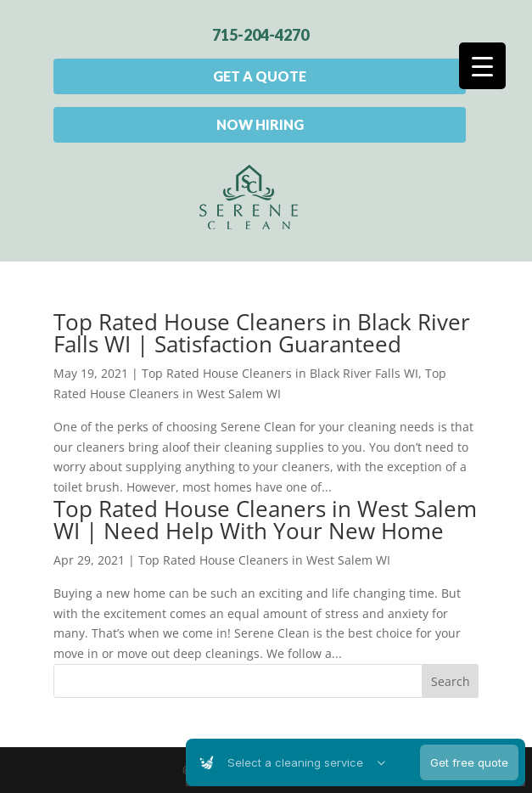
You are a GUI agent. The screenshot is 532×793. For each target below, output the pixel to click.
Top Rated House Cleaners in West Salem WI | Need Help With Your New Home (265, 520)
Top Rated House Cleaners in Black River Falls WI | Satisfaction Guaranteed (262, 333)
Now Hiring (260, 124)
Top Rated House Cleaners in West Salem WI (264, 560)
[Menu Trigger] (482, 66)
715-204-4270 (260, 35)
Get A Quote (260, 76)
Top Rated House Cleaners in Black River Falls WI (280, 373)
